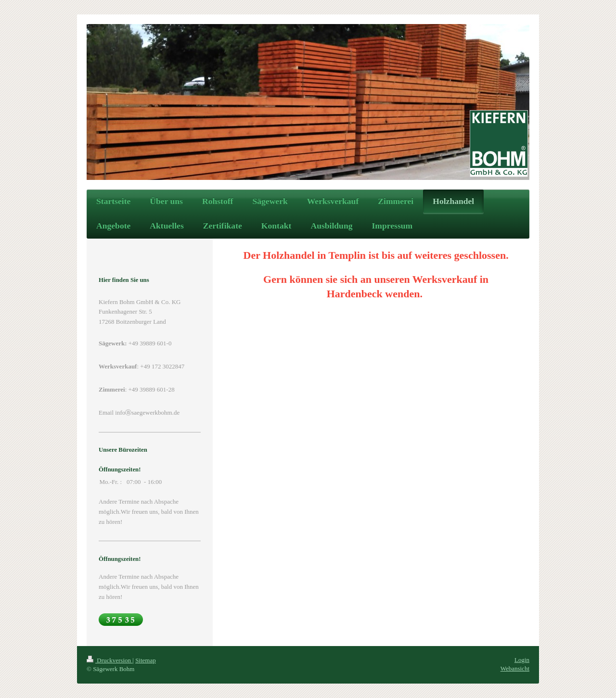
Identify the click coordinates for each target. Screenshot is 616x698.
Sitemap (146, 660)
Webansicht (515, 668)
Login (522, 660)
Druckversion (109, 660)
